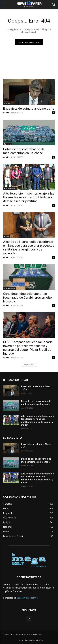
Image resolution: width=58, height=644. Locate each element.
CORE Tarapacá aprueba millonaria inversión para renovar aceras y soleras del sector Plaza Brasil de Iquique (28, 348)
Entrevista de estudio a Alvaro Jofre (29, 109)
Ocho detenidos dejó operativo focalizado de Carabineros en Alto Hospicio (27, 298)
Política (7, 103)
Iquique (7, 337)
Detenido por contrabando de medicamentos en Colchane (24, 151)
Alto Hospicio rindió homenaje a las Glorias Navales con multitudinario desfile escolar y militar (29, 197)
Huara (6, 237)
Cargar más (29, 364)
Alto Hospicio (9, 188)
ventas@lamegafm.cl (27, 598)
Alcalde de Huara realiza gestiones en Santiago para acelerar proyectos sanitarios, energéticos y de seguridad (29, 247)
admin (6, 113)
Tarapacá (8, 144)
